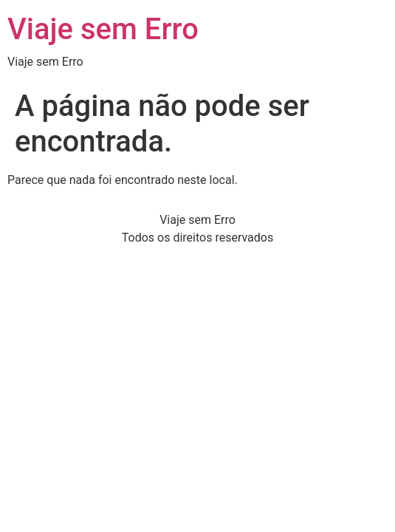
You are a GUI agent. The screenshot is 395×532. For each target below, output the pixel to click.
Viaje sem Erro (103, 29)
